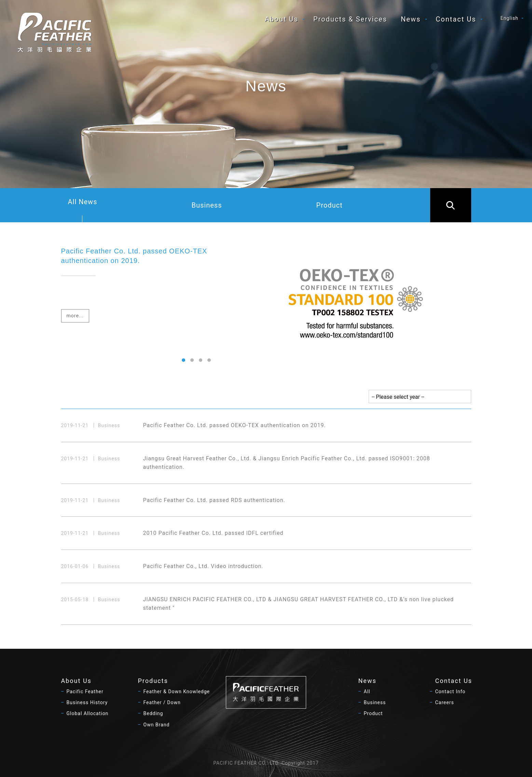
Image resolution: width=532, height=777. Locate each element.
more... (75, 316)
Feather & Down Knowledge (177, 692)
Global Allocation (88, 713)
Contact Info (451, 692)
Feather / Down (162, 702)
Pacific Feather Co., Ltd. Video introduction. (203, 566)
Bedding (153, 713)
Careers (445, 702)
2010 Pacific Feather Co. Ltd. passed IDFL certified (213, 533)
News (411, 19)
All (367, 692)
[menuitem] (283, 19)
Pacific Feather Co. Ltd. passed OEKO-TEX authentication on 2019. (235, 425)
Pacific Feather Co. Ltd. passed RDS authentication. (214, 500)
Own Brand (157, 725)
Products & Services (350, 19)
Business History (87, 702)
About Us (282, 19)
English (509, 18)
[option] (266, 306)
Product (330, 205)
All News (83, 210)
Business (207, 205)
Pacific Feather (85, 692)
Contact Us (456, 19)
